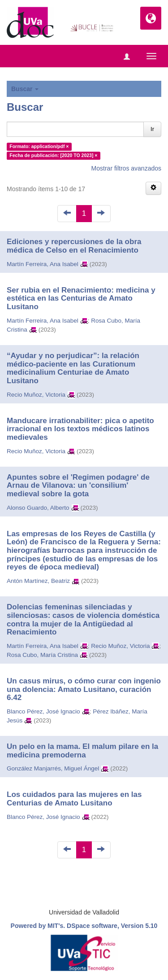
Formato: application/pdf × (39, 146)
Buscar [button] (25, 89)
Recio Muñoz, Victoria (36, 395)
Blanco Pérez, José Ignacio (43, 711)
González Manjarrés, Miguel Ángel (53, 768)
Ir (152, 129)
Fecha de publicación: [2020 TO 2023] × (53, 155)
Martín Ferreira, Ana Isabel (43, 264)
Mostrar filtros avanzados (126, 168)
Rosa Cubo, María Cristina (42, 655)
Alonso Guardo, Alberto (38, 508)
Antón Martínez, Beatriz (38, 581)
